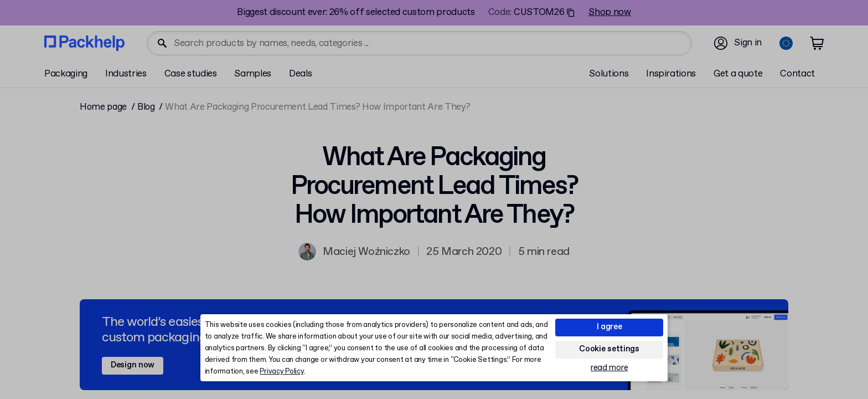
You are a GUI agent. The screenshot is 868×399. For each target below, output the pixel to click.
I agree (609, 327)
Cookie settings (609, 349)
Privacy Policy (281, 372)
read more (609, 368)
